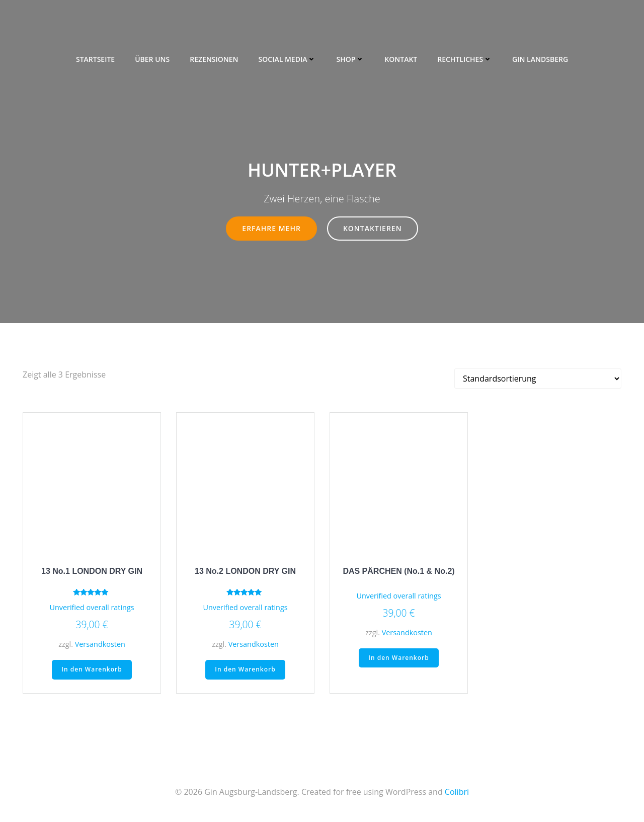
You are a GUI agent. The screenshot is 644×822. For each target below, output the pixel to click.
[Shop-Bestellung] (538, 380)
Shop (350, 56)
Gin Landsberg (540, 56)
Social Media (288, 56)
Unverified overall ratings (92, 608)
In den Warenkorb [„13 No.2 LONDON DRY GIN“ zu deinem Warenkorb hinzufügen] (245, 671)
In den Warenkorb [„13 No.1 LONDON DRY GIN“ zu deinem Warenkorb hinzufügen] (92, 671)
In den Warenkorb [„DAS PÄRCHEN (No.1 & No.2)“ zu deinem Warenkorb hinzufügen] (398, 659)
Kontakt (401, 56)
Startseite (95, 56)
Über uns (152, 56)
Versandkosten (100, 645)
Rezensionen (214, 56)
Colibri (457, 792)
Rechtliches (465, 56)
